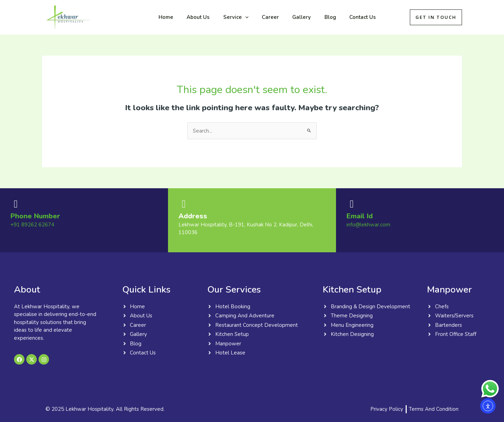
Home (164, 17)
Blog (314, 17)
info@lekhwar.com (368, 225)
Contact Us (344, 17)
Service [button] (229, 17)
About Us (194, 17)
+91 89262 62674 (32, 225)
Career (260, 17)
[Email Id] (352, 204)
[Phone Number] (16, 204)
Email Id (360, 216)
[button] (238, 17)
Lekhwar (116, 17)
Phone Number (35, 216)
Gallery (289, 17)
